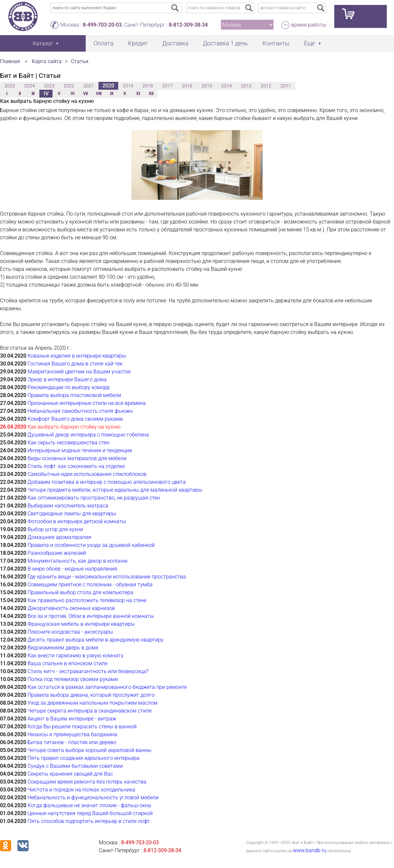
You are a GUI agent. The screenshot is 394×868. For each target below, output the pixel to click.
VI (72, 94)
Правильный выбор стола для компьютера (80, 592)
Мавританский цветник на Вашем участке (79, 372)
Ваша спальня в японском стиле (67, 663)
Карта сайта (47, 61)
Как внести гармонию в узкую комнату (76, 656)
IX (112, 94)
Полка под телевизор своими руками (73, 679)
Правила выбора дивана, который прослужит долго (91, 695)
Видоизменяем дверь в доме (63, 648)
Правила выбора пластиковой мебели (74, 395)
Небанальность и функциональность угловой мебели (93, 798)
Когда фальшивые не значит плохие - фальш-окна (89, 805)
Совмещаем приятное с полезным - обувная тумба (90, 585)
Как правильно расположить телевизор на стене (87, 600)
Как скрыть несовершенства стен (68, 443)
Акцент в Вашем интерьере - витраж (72, 719)
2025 (10, 86)
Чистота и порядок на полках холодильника (81, 790)
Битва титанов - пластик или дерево (72, 742)
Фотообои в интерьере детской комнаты (77, 521)
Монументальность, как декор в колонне (77, 561)
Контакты (276, 43)
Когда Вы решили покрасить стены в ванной (82, 727)
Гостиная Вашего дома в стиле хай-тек (75, 364)
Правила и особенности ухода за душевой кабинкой (91, 545)
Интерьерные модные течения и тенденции (80, 450)
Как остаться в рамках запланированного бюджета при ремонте (107, 687)
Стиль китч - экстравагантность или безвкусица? (88, 671)
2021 (89, 86)
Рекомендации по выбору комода (69, 387)
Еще (309, 43)
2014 (227, 86)
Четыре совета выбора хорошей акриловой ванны (89, 750)
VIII (99, 94)
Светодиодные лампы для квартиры (72, 514)
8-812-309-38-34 (188, 25)
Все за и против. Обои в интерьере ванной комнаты (91, 616)
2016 (187, 86)
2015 (207, 86)
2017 (167, 86)
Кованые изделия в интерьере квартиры (77, 356)
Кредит (138, 43)
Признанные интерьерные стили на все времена (87, 403)
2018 (148, 86)
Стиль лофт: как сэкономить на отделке (76, 466)
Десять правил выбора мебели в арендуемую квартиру (96, 640)
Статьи (80, 61)
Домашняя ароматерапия (59, 537)
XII (151, 94)
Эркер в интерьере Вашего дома (67, 379)
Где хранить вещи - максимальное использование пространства (107, 577)
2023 (49, 86)
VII (85, 94)
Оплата (104, 43)
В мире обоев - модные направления (72, 569)
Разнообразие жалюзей (57, 553)
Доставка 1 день (225, 43)
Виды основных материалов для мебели (77, 458)
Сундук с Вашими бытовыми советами (75, 766)
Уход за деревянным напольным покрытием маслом (93, 703)
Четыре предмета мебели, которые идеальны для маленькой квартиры (115, 490)
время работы (309, 25)
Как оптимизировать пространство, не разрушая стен (94, 498)
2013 (246, 86)
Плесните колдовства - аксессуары (70, 632)
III (33, 94)
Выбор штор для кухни (55, 529)
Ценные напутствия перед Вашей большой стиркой (90, 813)
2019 (128, 86)
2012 (266, 86)
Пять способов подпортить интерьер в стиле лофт (89, 821)
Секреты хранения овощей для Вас (70, 774)
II (20, 94)
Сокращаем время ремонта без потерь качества (87, 782)
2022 (69, 86)
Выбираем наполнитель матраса (68, 506)
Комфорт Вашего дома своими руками (75, 419)
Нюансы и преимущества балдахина (72, 734)
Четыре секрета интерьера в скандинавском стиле (90, 711)
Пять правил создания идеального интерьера (84, 758)
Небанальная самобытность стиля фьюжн (80, 411)
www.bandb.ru (310, 850)
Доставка (175, 43)
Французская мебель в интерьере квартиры (81, 624)
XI (138, 94)
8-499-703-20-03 (102, 25)
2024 (30, 86)
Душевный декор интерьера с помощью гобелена (88, 435)
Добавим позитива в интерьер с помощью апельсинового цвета (107, 482)
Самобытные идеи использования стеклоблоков (87, 474)
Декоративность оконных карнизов (71, 608)
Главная (10, 61)
